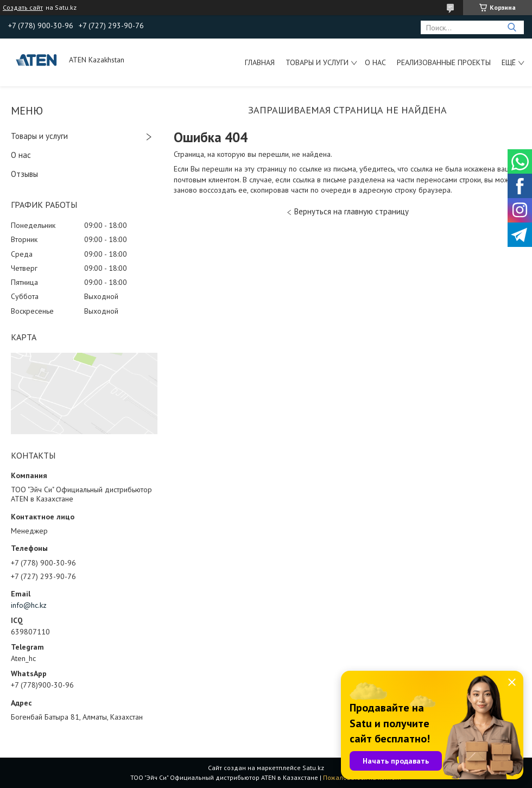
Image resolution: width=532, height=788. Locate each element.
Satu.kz (313, 768)
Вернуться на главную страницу (351, 211)
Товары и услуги (317, 62)
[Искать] (512, 27)
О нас (375, 62)
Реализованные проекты (444, 62)
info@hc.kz (29, 605)
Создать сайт (23, 8)
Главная (260, 62)
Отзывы (24, 174)
